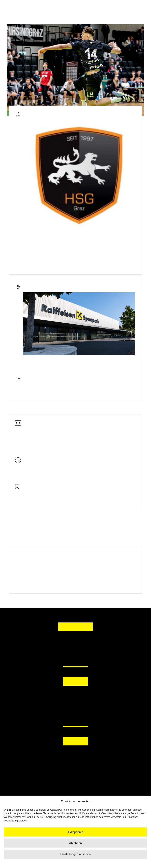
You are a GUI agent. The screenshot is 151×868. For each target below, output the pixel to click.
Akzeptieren (75, 832)
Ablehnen (75, 843)
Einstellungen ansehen (76, 854)
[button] (75, 694)
